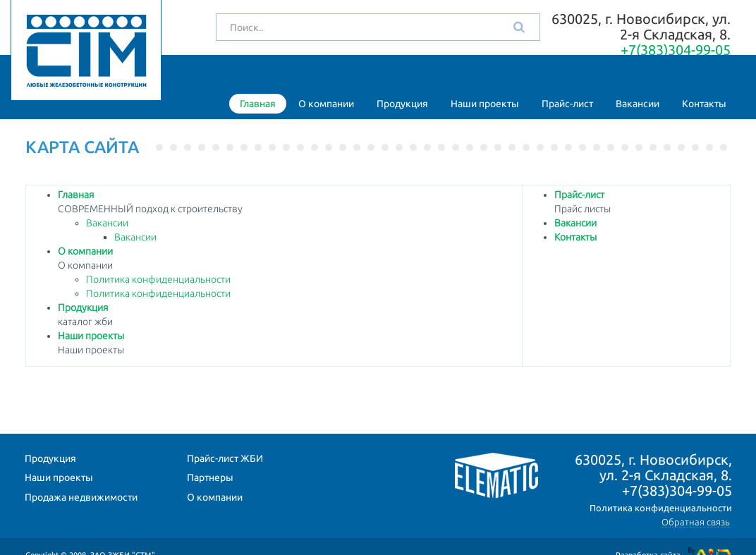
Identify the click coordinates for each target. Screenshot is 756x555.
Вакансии (638, 104)
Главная (258, 104)
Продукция (402, 104)
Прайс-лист (567, 104)
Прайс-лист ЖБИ (225, 458)
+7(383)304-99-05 (676, 50)
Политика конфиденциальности (158, 279)
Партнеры (210, 477)
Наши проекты (485, 104)
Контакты (704, 104)
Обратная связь (696, 522)
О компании (326, 104)
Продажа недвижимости (81, 497)
